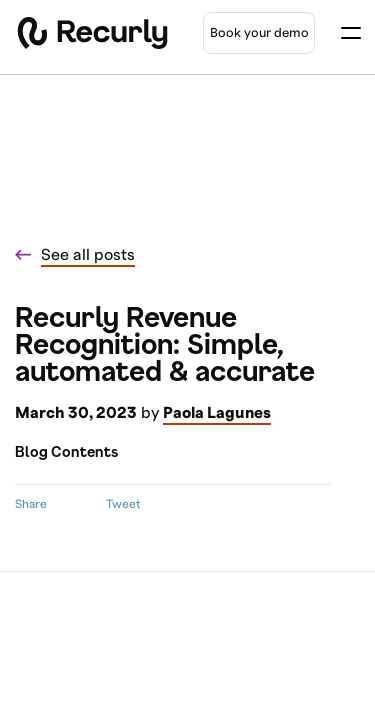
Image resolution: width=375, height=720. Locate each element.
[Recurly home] (92, 33)
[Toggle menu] (351, 33)
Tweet (123, 504)
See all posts (88, 255)
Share (31, 504)
